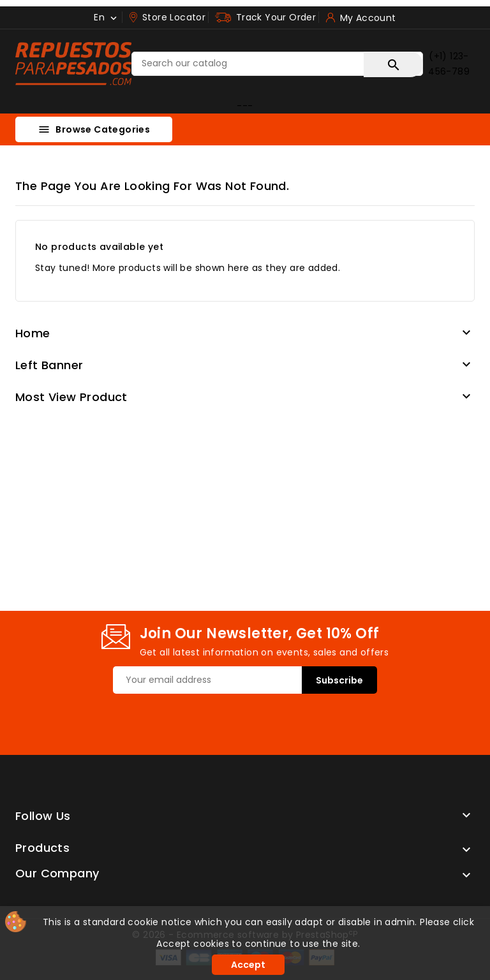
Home (33, 333)
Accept (248, 965)
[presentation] (210, 719)
